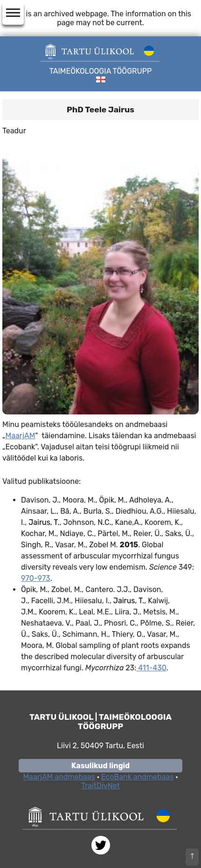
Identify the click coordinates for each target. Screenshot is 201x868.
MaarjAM (20, 436)
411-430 (151, 668)
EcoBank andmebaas (137, 777)
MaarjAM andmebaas (59, 777)
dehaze (13, 13)
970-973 (36, 578)
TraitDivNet (100, 786)
